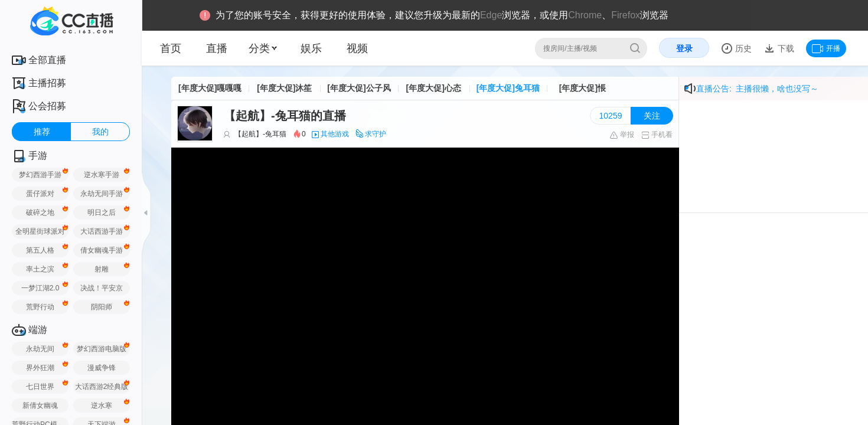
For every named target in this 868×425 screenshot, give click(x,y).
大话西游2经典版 (102, 387)
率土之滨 (40, 269)
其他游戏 (335, 134)
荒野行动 (40, 307)
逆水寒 (102, 406)
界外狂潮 (40, 368)
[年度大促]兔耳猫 (508, 88)
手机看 (657, 135)
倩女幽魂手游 (102, 250)
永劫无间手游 (102, 194)
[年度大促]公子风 (359, 88)
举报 (621, 135)
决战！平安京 (102, 288)
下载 (785, 48)
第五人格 (40, 250)
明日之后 (102, 212)
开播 (826, 48)
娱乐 (311, 48)
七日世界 (40, 387)
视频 (357, 48)
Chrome (585, 15)
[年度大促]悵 (583, 88)
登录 (684, 48)
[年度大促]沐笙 (284, 88)
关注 (652, 116)
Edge (491, 15)
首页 (171, 48)
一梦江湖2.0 (40, 288)
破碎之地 (40, 212)
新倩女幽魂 (40, 406)
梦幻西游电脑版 (102, 349)
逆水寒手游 (102, 175)
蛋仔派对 (40, 194)
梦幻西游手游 (40, 175)
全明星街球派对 (40, 231)
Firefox (626, 15)
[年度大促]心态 (433, 88)
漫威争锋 (102, 368)
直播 (217, 48)
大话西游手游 (102, 231)
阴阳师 (102, 307)
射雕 (102, 269)
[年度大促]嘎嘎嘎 (210, 88)
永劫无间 (40, 349)
